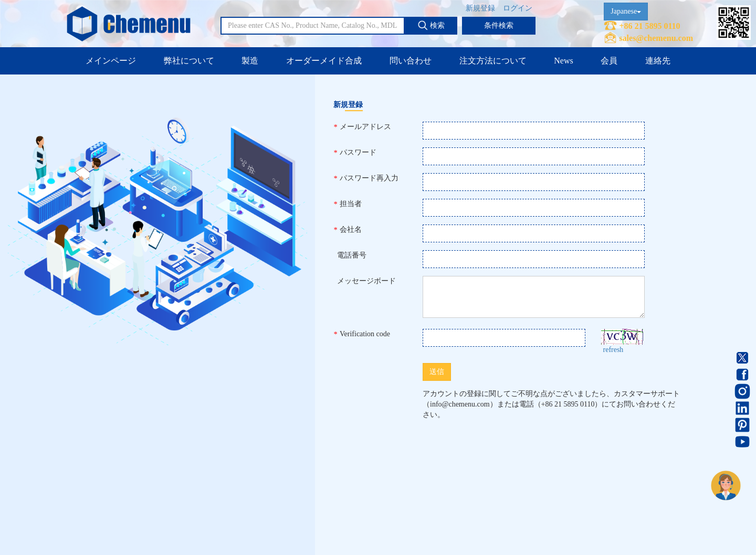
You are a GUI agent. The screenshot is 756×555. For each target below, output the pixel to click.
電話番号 (350, 255)
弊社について (189, 61)
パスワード (355, 153)
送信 (437, 372)
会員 (609, 61)
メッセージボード (365, 281)
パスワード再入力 (366, 178)
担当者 (348, 204)
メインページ (111, 61)
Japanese (626, 11)
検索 (431, 25)
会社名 (348, 230)
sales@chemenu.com (656, 38)
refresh (613, 350)
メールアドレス (362, 127)
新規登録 (480, 8)
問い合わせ (411, 61)
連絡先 (658, 61)
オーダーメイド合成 (324, 61)
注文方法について (493, 61)
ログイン (518, 8)
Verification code (362, 334)
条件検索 (499, 25)
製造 (250, 61)
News (563, 61)
